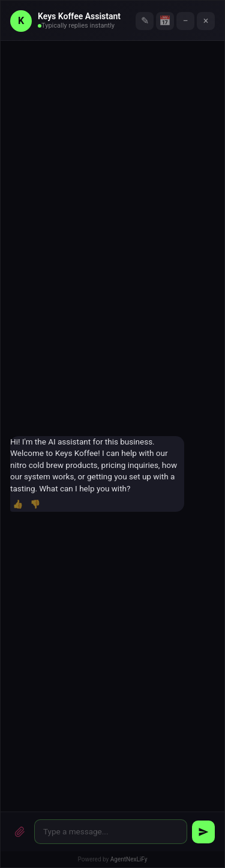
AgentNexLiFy (129, 859)
